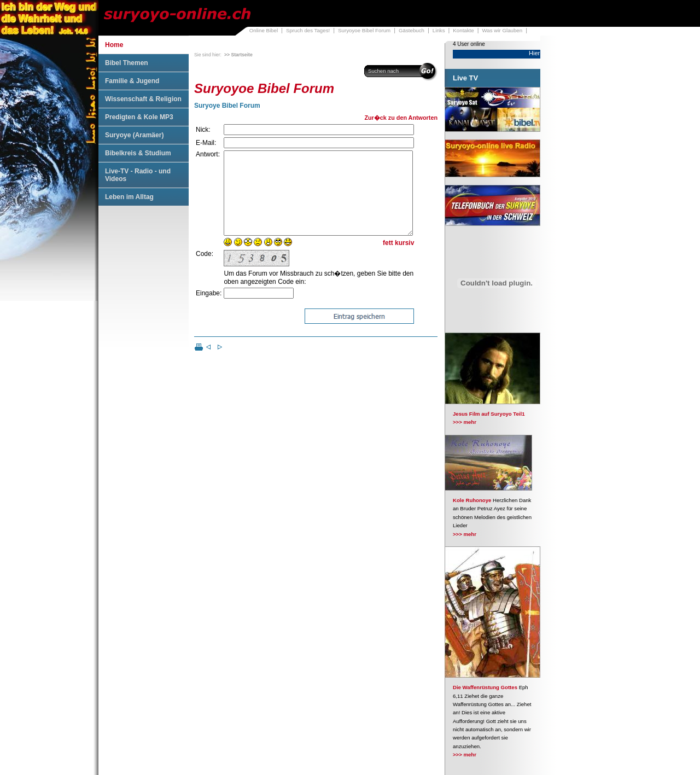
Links (439, 30)
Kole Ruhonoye (472, 500)
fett (388, 259)
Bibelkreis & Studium (138, 153)
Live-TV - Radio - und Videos (138, 175)
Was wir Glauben (503, 30)
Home (114, 45)
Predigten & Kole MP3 (139, 117)
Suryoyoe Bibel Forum (364, 30)
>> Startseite (238, 55)
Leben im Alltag (129, 197)
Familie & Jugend (132, 81)
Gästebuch (412, 30)
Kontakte (463, 30)
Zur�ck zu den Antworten (401, 118)
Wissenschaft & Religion (143, 99)
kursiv (404, 259)
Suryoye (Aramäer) (134, 135)
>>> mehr (465, 422)
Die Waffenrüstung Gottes (485, 687)
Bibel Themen (127, 63)
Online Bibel (264, 30)
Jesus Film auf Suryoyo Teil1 (489, 414)
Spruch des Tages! (308, 30)
